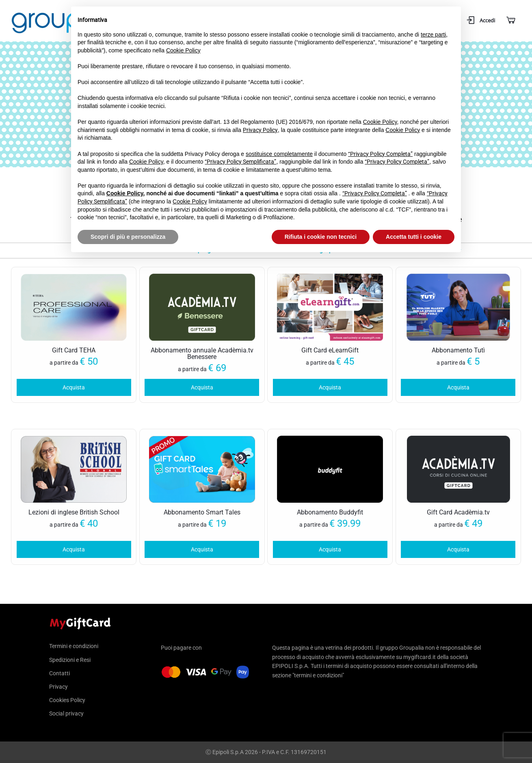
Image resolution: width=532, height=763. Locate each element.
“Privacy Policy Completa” (380, 154)
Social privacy (66, 713)
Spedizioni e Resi (70, 660)
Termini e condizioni (74, 646)
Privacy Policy (260, 130)
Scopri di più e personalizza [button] (128, 237)
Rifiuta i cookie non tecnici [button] (321, 237)
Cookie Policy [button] (183, 50)
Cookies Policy (67, 700)
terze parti (433, 35)
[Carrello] (510, 21)
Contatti (59, 673)
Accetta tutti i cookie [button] (414, 237)
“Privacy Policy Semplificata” (240, 162)
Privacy (58, 687)
